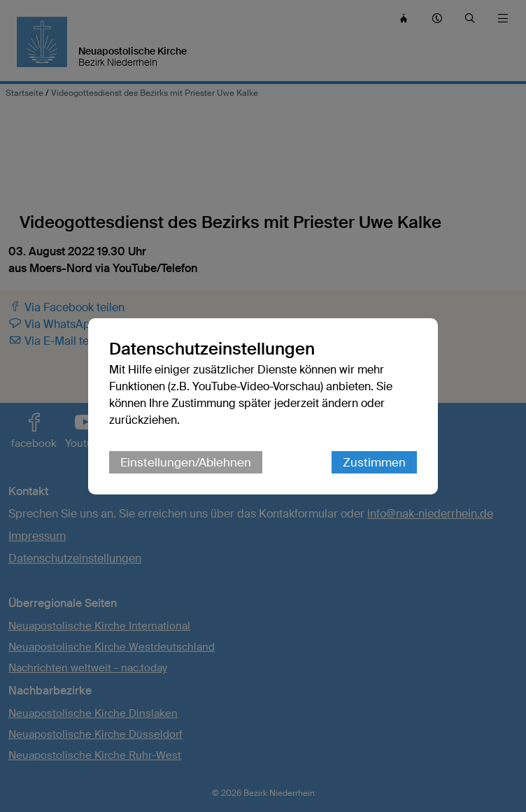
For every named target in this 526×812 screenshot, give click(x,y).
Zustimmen (374, 462)
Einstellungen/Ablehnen (186, 462)
